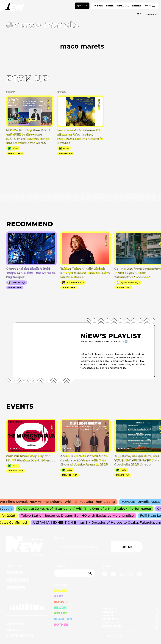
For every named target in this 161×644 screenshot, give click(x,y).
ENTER (127, 547)
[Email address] (83, 547)
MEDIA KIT (108, 616)
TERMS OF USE (110, 623)
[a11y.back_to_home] (13, 7)
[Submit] (90, 573)
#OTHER (61, 625)
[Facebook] (140, 574)
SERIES (136, 6)
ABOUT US (15, 624)
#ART (59, 596)
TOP (139, 14)
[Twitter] (131, 574)
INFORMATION (110, 619)
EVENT (110, 6)
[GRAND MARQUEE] (27, 606)
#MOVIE (61, 602)
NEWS (99, 6)
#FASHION (63, 619)
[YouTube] (113, 574)
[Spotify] (105, 574)
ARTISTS (14, 630)
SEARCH (60, 566)
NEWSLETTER (63, 538)
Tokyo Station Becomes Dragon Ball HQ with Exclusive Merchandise (79, 516)
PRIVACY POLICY (112, 626)
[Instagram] (122, 574)
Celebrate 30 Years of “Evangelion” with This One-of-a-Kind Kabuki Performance (86, 509)
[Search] (75, 573)
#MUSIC (61, 591)
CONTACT (107, 612)
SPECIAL (123, 6)
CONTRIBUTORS (20, 635)
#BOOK (60, 608)
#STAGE (61, 613)
